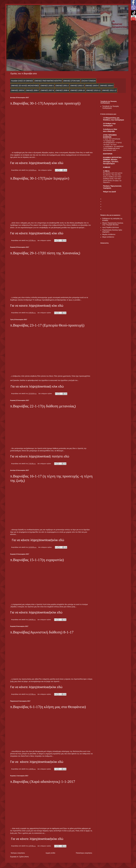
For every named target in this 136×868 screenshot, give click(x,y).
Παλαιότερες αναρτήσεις (84, 853)
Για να (16, 540)
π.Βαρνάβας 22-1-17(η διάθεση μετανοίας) (43, 406)
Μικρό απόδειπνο (108, 237)
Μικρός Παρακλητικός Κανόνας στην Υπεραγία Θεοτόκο (113, 224)
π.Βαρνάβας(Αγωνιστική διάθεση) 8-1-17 (42, 632)
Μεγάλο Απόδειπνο (109, 234)
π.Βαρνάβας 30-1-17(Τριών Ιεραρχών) (40, 178)
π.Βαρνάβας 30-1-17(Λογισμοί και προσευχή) (45, 103)
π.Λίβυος (106, 171)
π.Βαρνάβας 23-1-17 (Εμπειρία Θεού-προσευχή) (47, 325)
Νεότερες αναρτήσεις (18, 853)
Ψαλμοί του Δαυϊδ (109, 192)
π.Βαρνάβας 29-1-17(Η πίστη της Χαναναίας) (45, 253)
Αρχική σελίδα (50, 853)
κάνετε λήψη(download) (37, 540)
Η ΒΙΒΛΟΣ (107, 167)
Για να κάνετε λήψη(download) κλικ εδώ (37, 233)
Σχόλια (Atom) (24, 857)
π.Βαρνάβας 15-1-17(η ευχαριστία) (37, 560)
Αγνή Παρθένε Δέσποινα (111, 227)
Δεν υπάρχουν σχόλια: (45, 170)
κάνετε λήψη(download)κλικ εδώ (41, 612)
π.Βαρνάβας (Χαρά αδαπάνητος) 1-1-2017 (43, 781)
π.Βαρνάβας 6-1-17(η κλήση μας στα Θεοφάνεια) (48, 707)
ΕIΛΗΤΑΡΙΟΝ (108, 154)
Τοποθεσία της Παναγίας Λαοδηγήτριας (111, 107)
